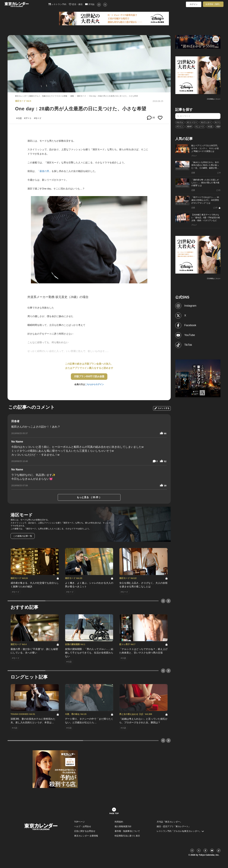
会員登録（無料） (213, 4)
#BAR (189, 127)
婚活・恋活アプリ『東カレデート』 (174, 826)
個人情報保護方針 (123, 826)
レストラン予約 (57, 4)
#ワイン (180, 127)
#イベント (219, 122)
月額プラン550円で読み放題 (89, 376)
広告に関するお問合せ (85, 831)
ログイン (194, 4)
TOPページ (80, 822)
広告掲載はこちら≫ (214, 99)
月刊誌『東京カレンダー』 (169, 822)
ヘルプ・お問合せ (83, 826)
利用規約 (119, 822)
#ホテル (180, 122)
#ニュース (200, 127)
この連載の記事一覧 (23, 536)
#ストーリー (192, 122)
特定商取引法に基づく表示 (127, 836)
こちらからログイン (94, 384)
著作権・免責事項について (127, 831)
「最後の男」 (44, 171)
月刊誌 (90, 4)
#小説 (210, 127)
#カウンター (206, 122)
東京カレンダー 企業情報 (86, 836)
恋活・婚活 (76, 4)
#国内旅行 (220, 127)
